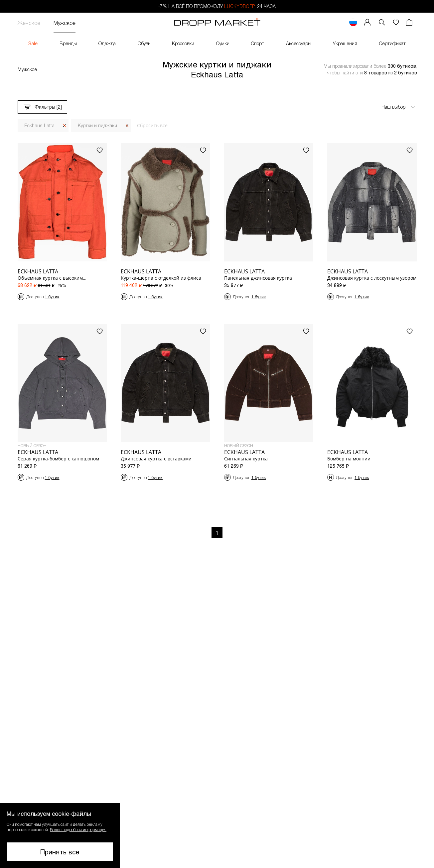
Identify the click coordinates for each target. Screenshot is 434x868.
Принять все (60, 852)
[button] (60, 835)
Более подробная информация (78, 829)
